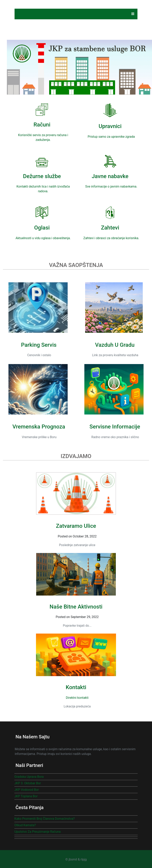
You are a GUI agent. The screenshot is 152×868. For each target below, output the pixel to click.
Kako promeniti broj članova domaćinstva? (45, 819)
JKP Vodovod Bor (27, 790)
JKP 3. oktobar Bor (28, 783)
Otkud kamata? (25, 825)
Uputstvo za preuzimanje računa (38, 832)
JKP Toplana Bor (26, 796)
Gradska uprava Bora (29, 777)
